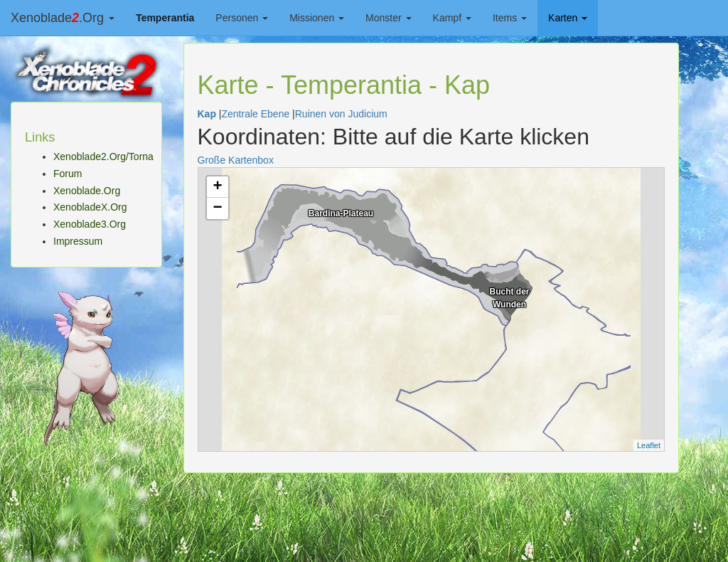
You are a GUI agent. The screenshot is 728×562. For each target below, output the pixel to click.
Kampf (452, 18)
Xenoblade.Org (63, 18)
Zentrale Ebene (255, 114)
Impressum (78, 241)
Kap (207, 114)
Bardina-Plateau (341, 213)
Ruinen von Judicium (341, 114)
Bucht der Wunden (509, 297)
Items (510, 18)
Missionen (317, 18)
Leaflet (649, 445)
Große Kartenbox (236, 160)
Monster (388, 18)
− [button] (217, 208)
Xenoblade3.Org (90, 224)
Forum (68, 174)
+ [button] (217, 187)
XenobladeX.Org (90, 207)
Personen (242, 18)
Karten (568, 18)
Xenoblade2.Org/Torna (103, 157)
